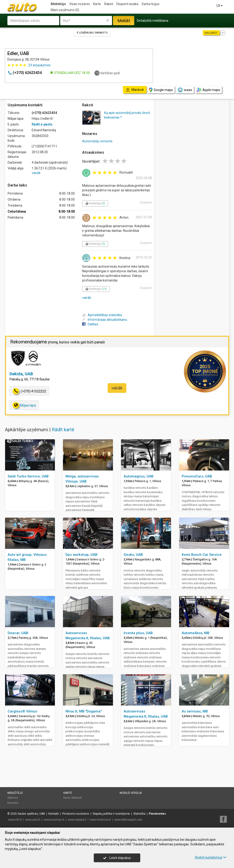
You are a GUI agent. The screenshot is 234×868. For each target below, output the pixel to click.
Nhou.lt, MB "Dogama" (84, 711)
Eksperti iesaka (127, 4)
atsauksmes (39, 65)
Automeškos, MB (196, 633)
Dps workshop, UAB (81, 555)
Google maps (161, 90)
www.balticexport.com (128, 820)
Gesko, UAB (133, 555)
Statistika (139, 814)
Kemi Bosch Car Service (202, 555)
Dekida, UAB (21, 374)
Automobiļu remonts (97, 141)
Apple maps (208, 90)
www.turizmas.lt (54, 820)
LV (220, 6)
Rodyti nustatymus (211, 857)
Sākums (13, 798)
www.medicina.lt (100, 820)
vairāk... (88, 298)
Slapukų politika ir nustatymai (111, 814)
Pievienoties (157, 814)
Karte (97, 4)
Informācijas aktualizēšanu (105, 320)
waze (185, 90)
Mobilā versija (131, 793)
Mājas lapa (24, 405)
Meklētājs (58, 4)
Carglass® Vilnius (22, 711)
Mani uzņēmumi (65, 10)
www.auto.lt (33, 820)
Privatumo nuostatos (76, 814)
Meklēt (124, 21)
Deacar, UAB (18, 633)
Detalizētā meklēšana (153, 21)
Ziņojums (146, 202)
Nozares (13, 803)
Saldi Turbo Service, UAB (28, 476)
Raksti (109, 4)
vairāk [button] (117, 388)
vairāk (36, 173)
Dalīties (90, 324)
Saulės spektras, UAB (31, 814)
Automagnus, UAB (139, 476)
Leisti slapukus (117, 858)
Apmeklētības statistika (102, 315)
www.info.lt (15, 820)
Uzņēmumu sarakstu (92, 33)
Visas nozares (80, 4)
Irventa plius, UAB (138, 633)
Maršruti (77, 798)
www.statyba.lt (77, 820)
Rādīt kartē (63, 430)
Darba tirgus (151, 4)
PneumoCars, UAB (197, 476)
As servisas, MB (195, 711)
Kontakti (54, 814)
